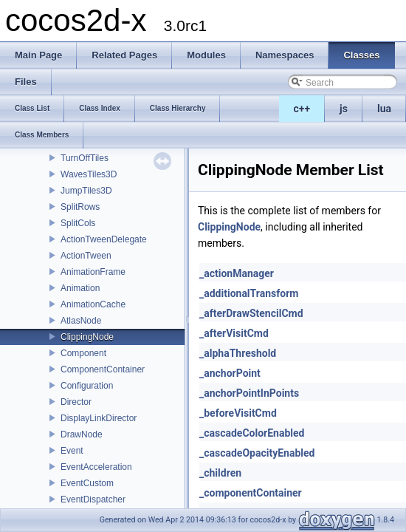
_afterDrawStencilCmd (251, 313)
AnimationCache (93, 304)
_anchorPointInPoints (249, 393)
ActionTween (86, 256)
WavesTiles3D (89, 174)
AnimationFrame (93, 272)
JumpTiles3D (86, 191)
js (344, 109)
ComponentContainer (103, 369)
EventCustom (87, 483)
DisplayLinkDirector (99, 418)
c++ (302, 109)
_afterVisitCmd (234, 333)
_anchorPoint (230, 373)
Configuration (87, 386)
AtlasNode (81, 321)
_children (220, 473)
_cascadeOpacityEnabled (257, 453)
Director (76, 402)
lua (384, 109)
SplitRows (80, 207)
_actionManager (237, 273)
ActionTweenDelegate (104, 239)
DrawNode (82, 434)
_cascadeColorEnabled (252, 433)
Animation (80, 288)
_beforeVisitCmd (238, 413)
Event (72, 451)
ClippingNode (87, 337)
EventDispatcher (93, 499)
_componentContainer (251, 493)
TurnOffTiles (85, 158)
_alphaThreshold (238, 353)
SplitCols (78, 223)
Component (83, 353)
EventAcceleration (96, 467)
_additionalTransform (249, 293)
